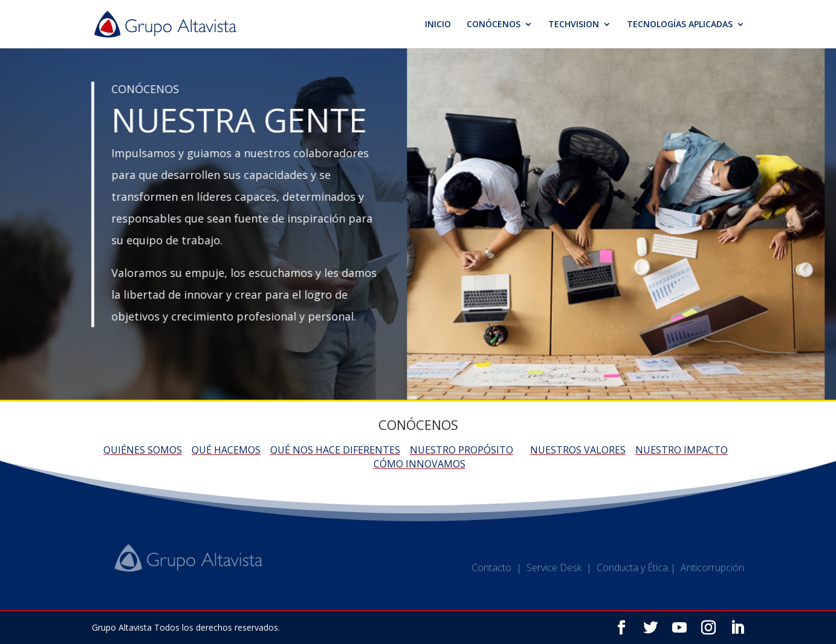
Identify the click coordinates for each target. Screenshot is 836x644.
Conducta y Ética (632, 572)
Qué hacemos (226, 450)
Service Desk (554, 572)
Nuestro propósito (462, 450)
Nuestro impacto (682, 450)
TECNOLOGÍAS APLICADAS (680, 25)
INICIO (438, 25)
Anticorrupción (712, 572)
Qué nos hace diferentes (335, 450)
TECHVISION (574, 25)
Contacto (491, 572)
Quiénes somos (143, 450)
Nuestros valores (578, 450)
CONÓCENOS (494, 25)
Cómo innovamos (420, 464)
